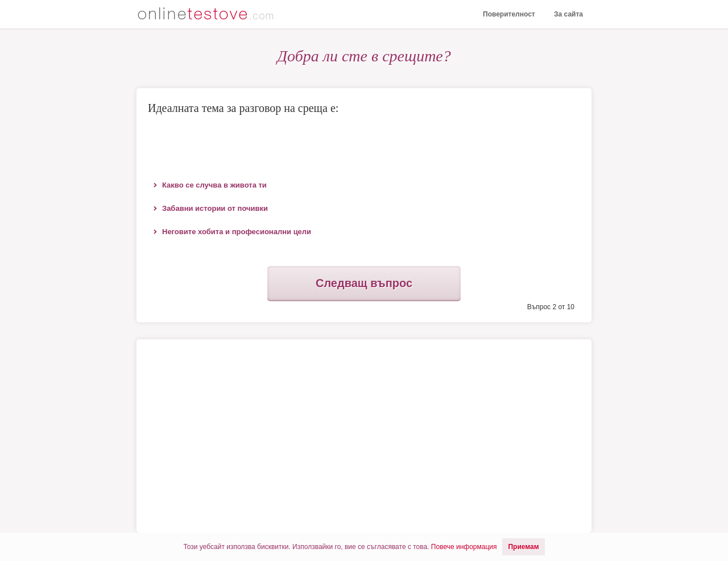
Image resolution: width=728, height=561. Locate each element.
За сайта (568, 14)
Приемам (523, 547)
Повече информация (464, 547)
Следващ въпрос (364, 283)
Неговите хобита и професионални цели (237, 232)
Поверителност (509, 14)
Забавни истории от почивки (215, 208)
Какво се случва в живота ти (214, 185)
